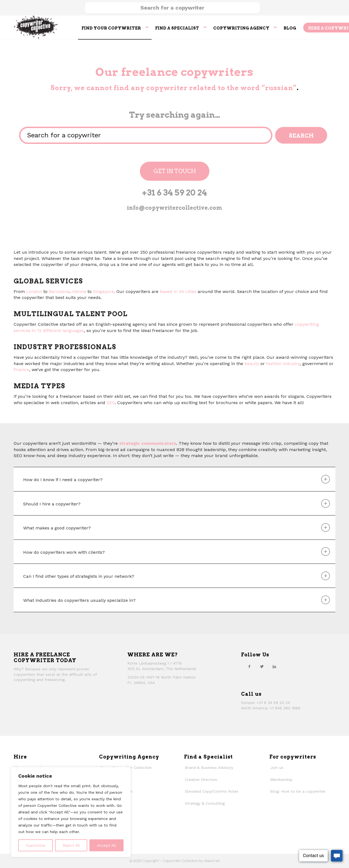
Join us (277, 768)
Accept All (106, 845)
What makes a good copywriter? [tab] (177, 528)
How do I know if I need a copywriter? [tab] (177, 479)
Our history (110, 803)
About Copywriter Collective (126, 768)
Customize (36, 845)
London (34, 291)
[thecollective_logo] (36, 27)
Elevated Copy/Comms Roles (212, 791)
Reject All (71, 845)
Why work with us (116, 791)
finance (21, 370)
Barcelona (59, 291)
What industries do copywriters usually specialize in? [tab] (177, 600)
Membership (281, 780)
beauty (252, 364)
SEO (111, 403)
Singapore (103, 291)
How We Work (113, 780)
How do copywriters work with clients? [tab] (177, 552)
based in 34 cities (178, 291)
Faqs (104, 827)
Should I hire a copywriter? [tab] (177, 503)
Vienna (79, 291)
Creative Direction (201, 780)
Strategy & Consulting (205, 803)
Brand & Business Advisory (209, 768)
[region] (71, 812)
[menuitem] (115, 27)
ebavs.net (212, 861)
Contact (107, 815)
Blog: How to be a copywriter (298, 791)
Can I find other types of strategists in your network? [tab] (177, 576)
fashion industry (283, 364)
